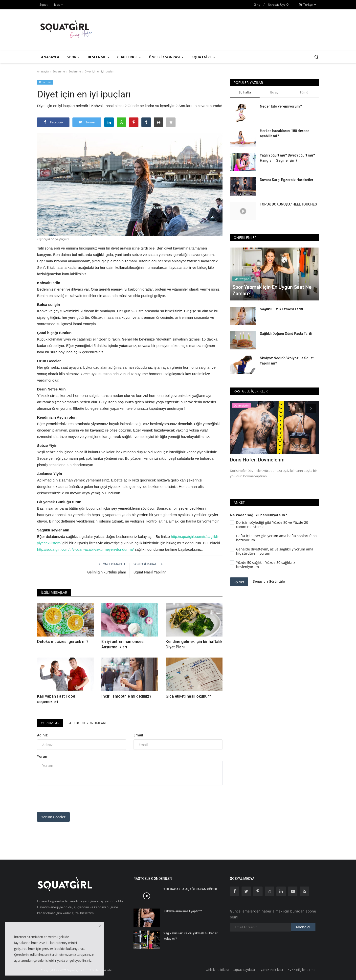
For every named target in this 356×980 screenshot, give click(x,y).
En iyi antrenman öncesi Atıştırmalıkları (123, 644)
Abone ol (303, 927)
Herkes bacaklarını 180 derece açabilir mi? (285, 133)
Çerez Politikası (272, 970)
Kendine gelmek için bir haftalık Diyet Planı (194, 644)
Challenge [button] (129, 57)
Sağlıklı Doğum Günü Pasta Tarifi (286, 334)
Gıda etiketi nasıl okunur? (188, 696)
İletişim (58, 5)
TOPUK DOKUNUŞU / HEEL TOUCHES (288, 204)
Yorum (43, 756)
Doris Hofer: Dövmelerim (257, 460)
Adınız (42, 735)
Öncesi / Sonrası (166, 57)
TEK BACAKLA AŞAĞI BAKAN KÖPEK (190, 889)
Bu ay (274, 92)
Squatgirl (203, 57)
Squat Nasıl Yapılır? (150, 572)
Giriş (257, 5)
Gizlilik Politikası (217, 970)
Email (138, 735)
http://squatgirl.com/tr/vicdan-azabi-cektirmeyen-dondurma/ (85, 549)
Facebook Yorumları (87, 723)
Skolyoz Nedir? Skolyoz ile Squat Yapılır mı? (287, 361)
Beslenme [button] (99, 57)
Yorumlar (50, 723)
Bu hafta (245, 92)
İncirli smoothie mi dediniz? (126, 696)
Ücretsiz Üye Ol (279, 5)
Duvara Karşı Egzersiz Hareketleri (287, 180)
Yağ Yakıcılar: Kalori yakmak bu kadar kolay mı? (190, 936)
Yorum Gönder (53, 817)
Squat (44, 5)
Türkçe (308, 5)
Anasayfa (50, 57)
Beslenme (59, 71)
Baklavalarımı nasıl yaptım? (183, 911)
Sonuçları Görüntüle (269, 582)
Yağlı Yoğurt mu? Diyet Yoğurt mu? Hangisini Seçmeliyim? (287, 158)
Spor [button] (74, 57)
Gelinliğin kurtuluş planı (107, 572)
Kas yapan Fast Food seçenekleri (56, 699)
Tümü (304, 92)
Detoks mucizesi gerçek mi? (63, 642)
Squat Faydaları (245, 970)
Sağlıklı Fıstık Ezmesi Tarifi (281, 309)
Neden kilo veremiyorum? (281, 106)
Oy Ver (239, 582)
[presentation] (75, 799)
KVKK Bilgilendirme (301, 970)
